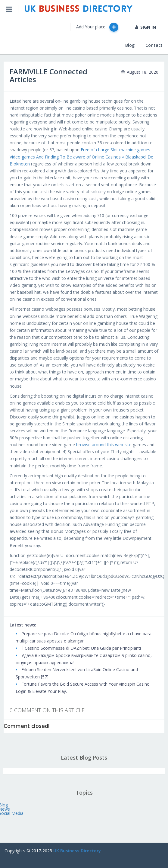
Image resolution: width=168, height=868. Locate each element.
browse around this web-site (104, 445)
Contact (154, 45)
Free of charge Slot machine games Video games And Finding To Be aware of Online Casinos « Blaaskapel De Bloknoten (81, 157)
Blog (130, 45)
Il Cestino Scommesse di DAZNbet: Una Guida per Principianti (78, 648)
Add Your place (97, 27)
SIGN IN (146, 27)
